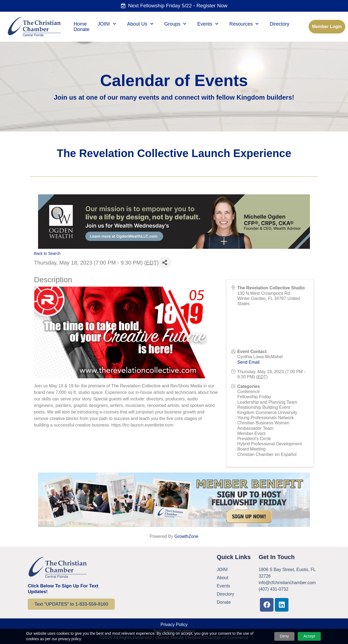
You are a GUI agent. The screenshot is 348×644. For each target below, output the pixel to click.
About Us (140, 24)
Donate (82, 29)
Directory (279, 24)
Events (208, 24)
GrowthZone (186, 536)
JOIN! (107, 24)
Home (80, 24)
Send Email (248, 362)
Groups (175, 24)
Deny (285, 636)
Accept (309, 636)
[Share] (165, 263)
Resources (244, 24)
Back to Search (47, 253)
